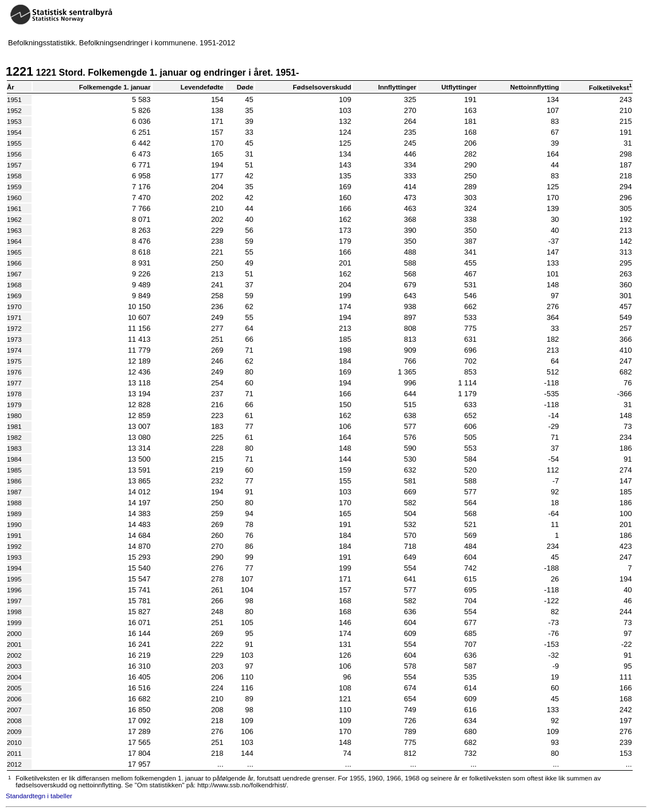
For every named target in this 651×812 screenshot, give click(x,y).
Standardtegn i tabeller (39, 796)
